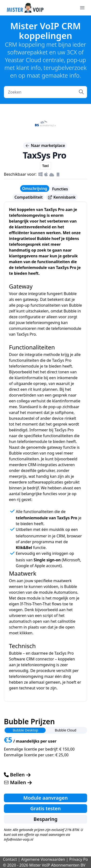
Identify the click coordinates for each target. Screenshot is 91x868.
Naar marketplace (45, 145)
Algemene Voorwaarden (43, 859)
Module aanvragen (45, 798)
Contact (10, 859)
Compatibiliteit (28, 197)
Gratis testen (46, 808)
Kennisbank (62, 197)
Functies (60, 189)
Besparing (45, 819)
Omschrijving (35, 188)
